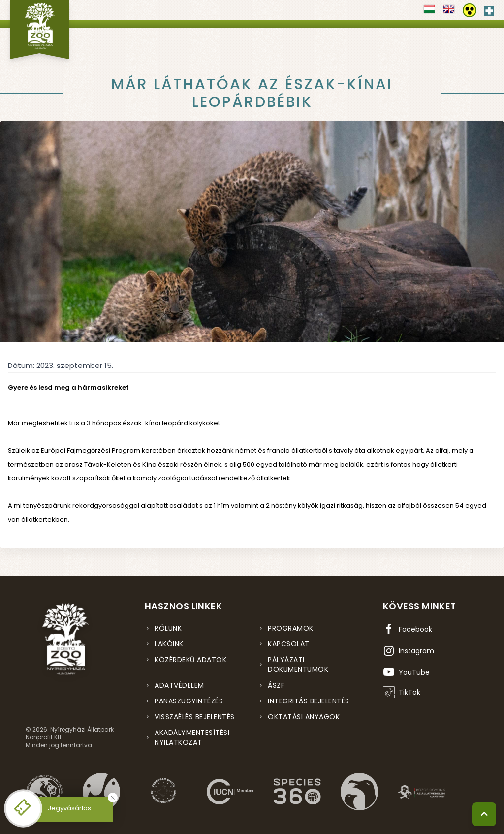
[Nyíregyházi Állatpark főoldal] (39, 30)
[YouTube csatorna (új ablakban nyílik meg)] (406, 672)
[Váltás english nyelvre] (449, 12)
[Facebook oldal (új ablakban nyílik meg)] (408, 629)
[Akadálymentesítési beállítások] (470, 10)
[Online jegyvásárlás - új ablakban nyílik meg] (23, 808)
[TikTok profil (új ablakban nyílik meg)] (402, 692)
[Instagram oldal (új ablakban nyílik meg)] (409, 651)
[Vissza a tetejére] (484, 814)
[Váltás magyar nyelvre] (429, 12)
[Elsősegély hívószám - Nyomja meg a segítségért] (489, 9)
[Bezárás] (113, 798)
